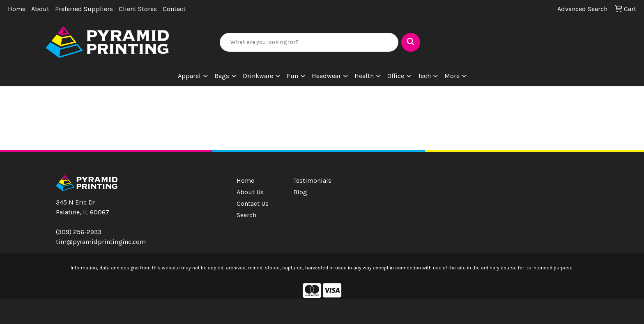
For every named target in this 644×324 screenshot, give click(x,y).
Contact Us (253, 203)
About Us (250, 192)
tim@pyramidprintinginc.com (101, 242)
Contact (174, 9)
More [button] (452, 76)
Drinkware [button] (258, 76)
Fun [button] (292, 76)
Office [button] (396, 76)
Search (246, 215)
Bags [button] (222, 76)
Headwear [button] (326, 76)
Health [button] (364, 76)
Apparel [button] (189, 76)
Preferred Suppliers (84, 9)
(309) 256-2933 (79, 232)
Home (17, 9)
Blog (300, 192)
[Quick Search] (309, 42)
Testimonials (312, 180)
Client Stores (138, 9)
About (40, 9)
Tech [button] (424, 76)
